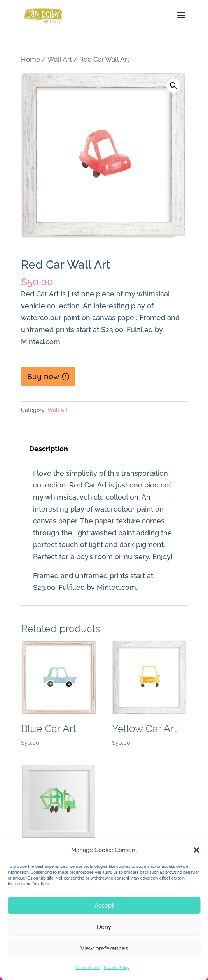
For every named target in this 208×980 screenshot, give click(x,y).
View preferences (104, 948)
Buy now (43, 376)
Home (31, 59)
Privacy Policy (116, 968)
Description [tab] (49, 449)
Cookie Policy (88, 968)
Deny (104, 927)
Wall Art (60, 59)
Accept (104, 906)
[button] (196, 850)
